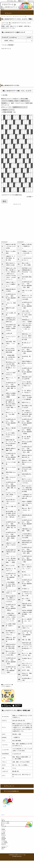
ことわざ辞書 (4, 841)
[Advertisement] (17, 67)
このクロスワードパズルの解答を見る (12, 195)
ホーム (3, 819)
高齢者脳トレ (4, 847)
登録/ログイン (22, 1)
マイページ (31, 1)
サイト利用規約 (5, 843)
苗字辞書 (3, 840)
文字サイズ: (5, 107)
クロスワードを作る (5, 823)
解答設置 (3, 834)
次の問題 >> (30, 197)
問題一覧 (3, 821)
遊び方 (3, 849)
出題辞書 (3, 837)
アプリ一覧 (4, 826)
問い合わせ (4, 835)
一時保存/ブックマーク (8, 110)
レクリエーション (5, 846)
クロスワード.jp (9, 4)
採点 (4, 201)
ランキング (4, 831)
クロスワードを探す (5, 822)
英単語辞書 (4, 838)
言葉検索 (3, 830)
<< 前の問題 (4, 95)
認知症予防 (4, 844)
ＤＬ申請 (3, 832)
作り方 (3, 825)
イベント (3, 828)
